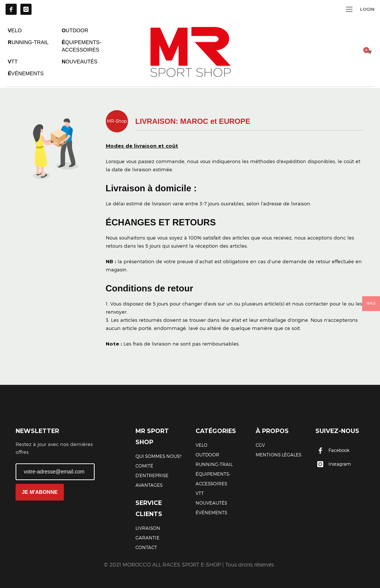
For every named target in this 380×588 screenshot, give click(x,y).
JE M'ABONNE (40, 492)
